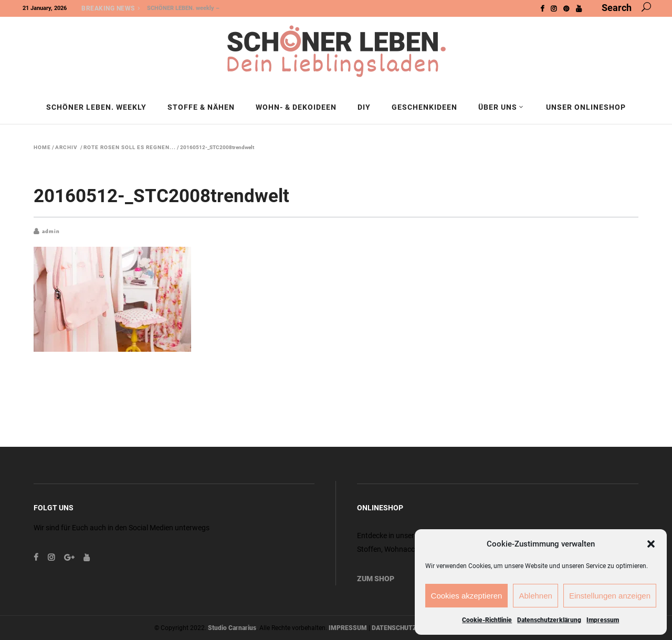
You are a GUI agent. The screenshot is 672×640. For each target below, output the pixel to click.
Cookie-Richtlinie (487, 620)
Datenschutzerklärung (549, 620)
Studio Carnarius (232, 628)
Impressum (603, 620)
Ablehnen (535, 596)
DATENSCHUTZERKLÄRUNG (412, 628)
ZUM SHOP (376, 579)
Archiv (66, 148)
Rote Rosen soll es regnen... (130, 148)
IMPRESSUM (348, 628)
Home (42, 148)
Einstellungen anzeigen (610, 596)
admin (51, 231)
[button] (651, 544)
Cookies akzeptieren (467, 596)
